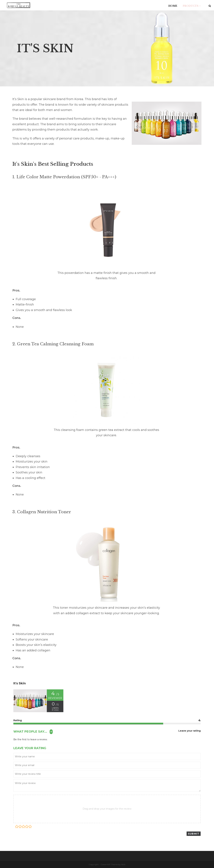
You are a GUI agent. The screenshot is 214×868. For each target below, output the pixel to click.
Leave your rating (190, 731)
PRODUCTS (192, 6)
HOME (173, 6)
